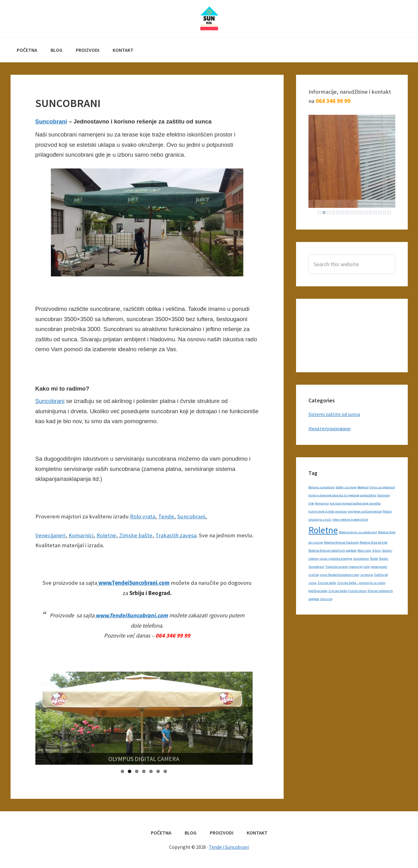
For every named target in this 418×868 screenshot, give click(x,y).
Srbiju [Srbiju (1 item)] (376, 550)
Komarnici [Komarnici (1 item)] (322, 503)
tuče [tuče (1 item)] (366, 567)
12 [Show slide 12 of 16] (371, 213)
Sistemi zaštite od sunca (334, 414)
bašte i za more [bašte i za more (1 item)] (346, 487)
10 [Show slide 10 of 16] (361, 213)
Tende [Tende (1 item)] (374, 559)
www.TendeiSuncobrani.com (133, 583)
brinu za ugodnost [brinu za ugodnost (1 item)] (382, 487)
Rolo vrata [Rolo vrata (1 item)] (364, 550)
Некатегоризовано (330, 428)
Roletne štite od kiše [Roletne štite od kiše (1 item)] (373, 542)
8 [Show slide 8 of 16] (352, 213)
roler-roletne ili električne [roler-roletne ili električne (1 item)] (350, 519)
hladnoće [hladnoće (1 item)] (383, 495)
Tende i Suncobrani (209, 19)
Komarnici (81, 535)
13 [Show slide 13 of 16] (375, 213)
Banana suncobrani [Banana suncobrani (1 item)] (322, 487)
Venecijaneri (50, 535)
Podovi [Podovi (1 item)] (387, 511)
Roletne (106, 535)
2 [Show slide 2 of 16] (324, 213)
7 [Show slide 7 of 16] (347, 213)
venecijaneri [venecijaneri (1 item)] (379, 567)
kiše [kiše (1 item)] (311, 503)
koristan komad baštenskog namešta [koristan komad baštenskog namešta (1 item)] (355, 503)
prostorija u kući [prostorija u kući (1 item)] (320, 519)
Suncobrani (51, 121)
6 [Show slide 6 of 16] (343, 213)
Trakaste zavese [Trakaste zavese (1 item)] (336, 567)
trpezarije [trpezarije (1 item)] (355, 567)
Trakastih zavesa (176, 535)
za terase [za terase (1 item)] (367, 575)
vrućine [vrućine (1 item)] (314, 575)
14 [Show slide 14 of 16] (380, 213)
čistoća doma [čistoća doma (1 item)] (357, 591)
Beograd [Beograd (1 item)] (363, 487)
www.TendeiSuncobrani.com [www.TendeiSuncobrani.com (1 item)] (340, 575)
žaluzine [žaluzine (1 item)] (326, 599)
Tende (166, 516)
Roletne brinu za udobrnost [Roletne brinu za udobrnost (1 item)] (358, 532)
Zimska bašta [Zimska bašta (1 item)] (327, 583)
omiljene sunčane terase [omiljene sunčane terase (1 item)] (365, 511)
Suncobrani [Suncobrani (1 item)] (361, 559)
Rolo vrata (143, 516)
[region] (144, 718)
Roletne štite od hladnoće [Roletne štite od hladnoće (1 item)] (341, 542)
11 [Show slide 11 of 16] (366, 213)
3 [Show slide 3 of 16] (329, 213)
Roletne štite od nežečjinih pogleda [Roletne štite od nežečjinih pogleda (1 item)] (333, 550)
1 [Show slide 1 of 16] (319, 213)
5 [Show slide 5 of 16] (338, 213)
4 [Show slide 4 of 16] (333, 213)
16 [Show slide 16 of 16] (389, 213)
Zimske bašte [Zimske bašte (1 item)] (338, 591)
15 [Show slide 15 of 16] (384, 213)
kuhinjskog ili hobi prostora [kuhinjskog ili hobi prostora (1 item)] (328, 511)
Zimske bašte (136, 535)
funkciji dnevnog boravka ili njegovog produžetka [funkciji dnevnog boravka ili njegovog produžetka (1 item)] (342, 495)
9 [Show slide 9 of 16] (357, 213)
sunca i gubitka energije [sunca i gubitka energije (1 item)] (336, 559)
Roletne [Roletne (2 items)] (323, 530)
